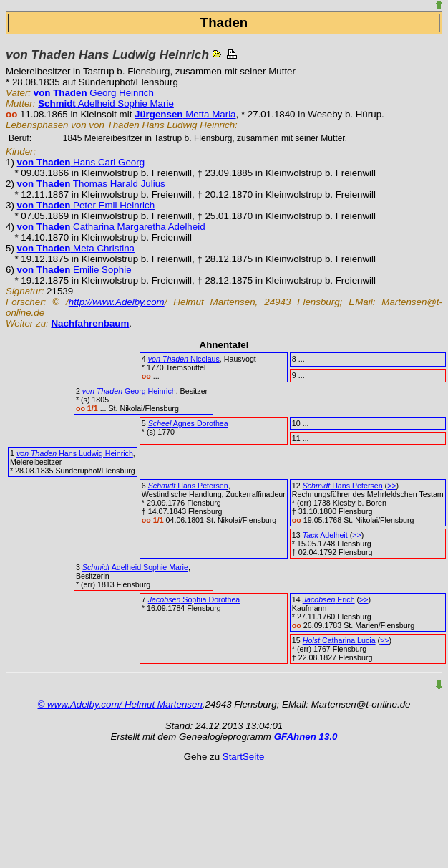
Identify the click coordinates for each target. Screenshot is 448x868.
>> (391, 486)
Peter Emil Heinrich (86, 205)
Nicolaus (184, 359)
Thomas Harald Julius (91, 184)
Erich (329, 599)
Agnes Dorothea (188, 423)
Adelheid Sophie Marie (106, 103)
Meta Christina (76, 248)
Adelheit (325, 535)
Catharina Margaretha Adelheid (111, 227)
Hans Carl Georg (81, 162)
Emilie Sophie (74, 270)
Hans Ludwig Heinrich (75, 453)
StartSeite (244, 757)
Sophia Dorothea (194, 599)
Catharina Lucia (339, 640)
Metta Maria (185, 114)
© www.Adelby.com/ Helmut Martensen (120, 704)
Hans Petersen (188, 486)
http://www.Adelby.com (117, 302)
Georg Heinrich (94, 93)
